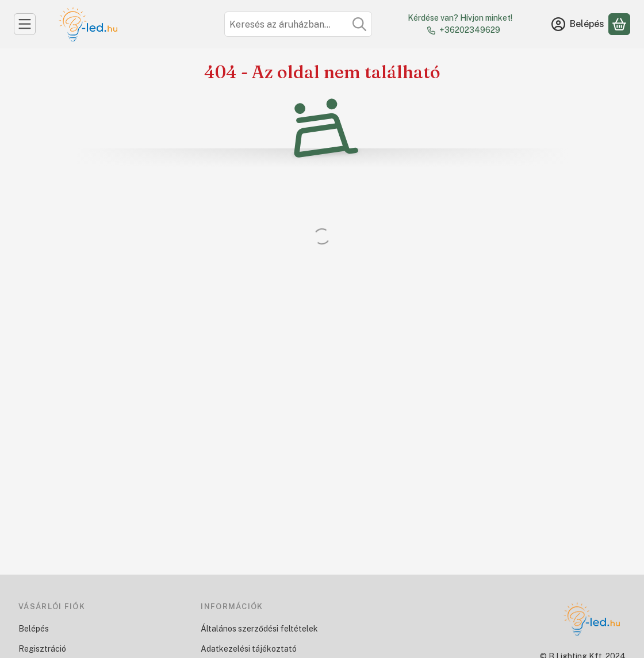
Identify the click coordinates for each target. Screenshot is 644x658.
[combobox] (298, 24)
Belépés (34, 629)
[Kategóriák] (25, 24)
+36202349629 (470, 30)
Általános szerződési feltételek (259, 629)
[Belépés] (578, 24)
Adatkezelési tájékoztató (249, 649)
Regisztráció (42, 649)
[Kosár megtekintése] (619, 24)
